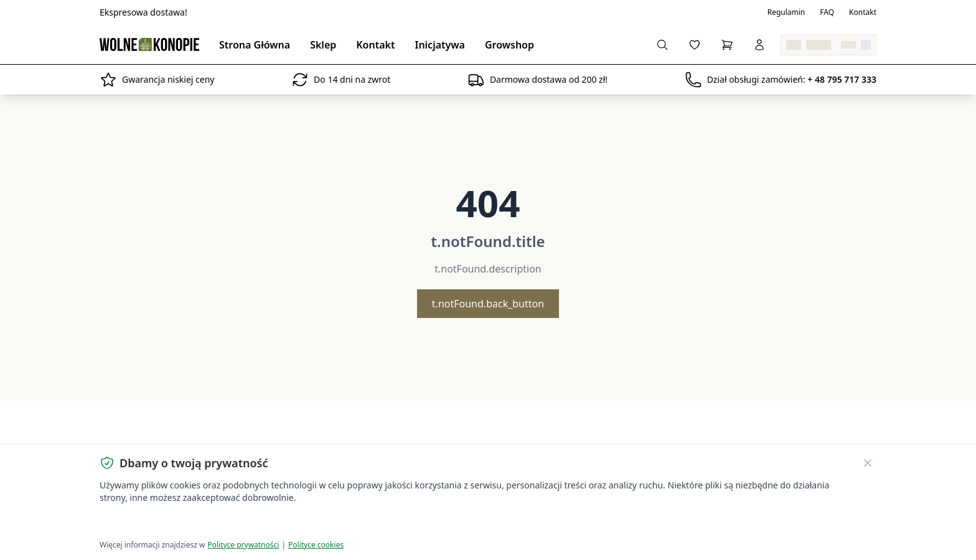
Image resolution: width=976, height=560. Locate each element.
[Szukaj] (662, 45)
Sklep (323, 45)
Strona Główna (255, 45)
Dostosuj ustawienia (246, 523)
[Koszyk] (727, 45)
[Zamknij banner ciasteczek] (868, 463)
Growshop (509, 45)
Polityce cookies (316, 545)
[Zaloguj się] (759, 45)
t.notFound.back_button (488, 304)
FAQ (827, 12)
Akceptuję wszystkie (144, 523)
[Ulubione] (695, 45)
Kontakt (863, 12)
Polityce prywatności (243, 545)
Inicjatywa (439, 45)
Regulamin (786, 12)
